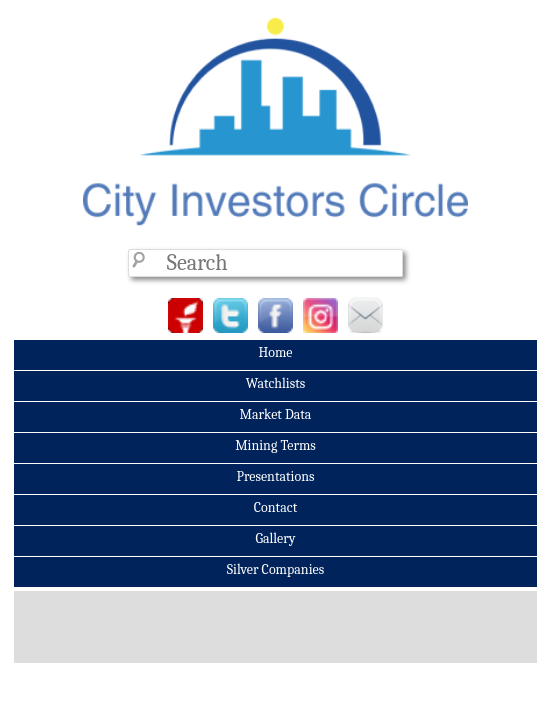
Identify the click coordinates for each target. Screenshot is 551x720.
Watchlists (276, 383)
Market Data (276, 414)
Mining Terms (275, 445)
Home (275, 352)
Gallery (275, 538)
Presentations (275, 476)
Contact (275, 507)
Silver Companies (275, 569)
